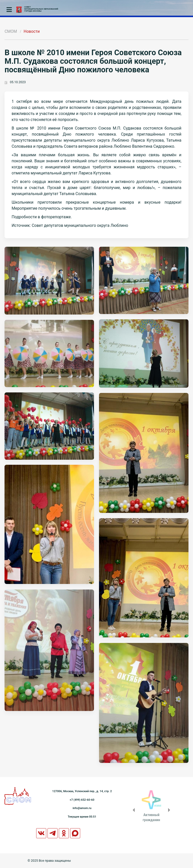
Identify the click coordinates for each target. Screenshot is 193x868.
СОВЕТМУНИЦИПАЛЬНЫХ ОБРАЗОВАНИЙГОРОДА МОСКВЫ (41, 9)
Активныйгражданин (151, 817)
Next (170, 810)
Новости (32, 31)
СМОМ (11, 31)
